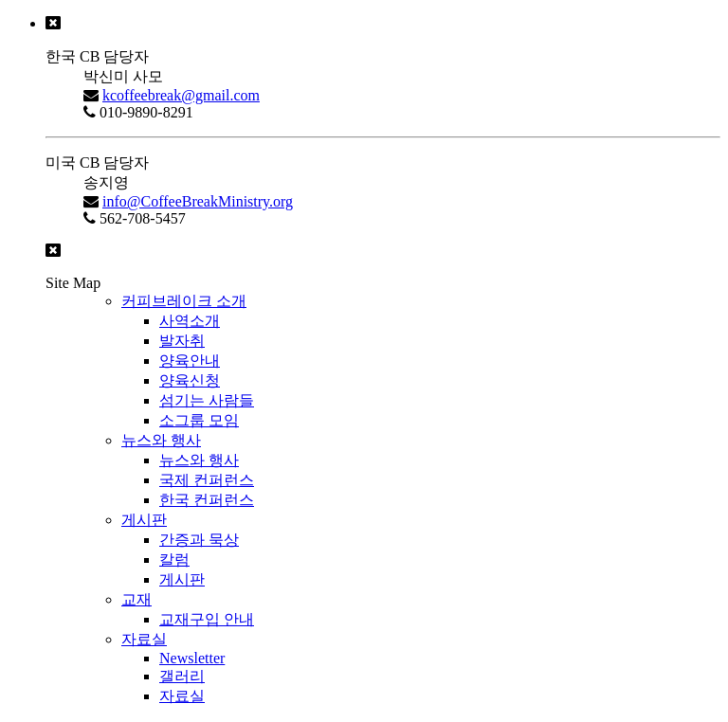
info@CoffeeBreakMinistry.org (198, 201)
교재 (136, 599)
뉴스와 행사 (161, 440)
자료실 (144, 639)
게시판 (144, 520)
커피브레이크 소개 (184, 301)
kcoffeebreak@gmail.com (181, 95)
